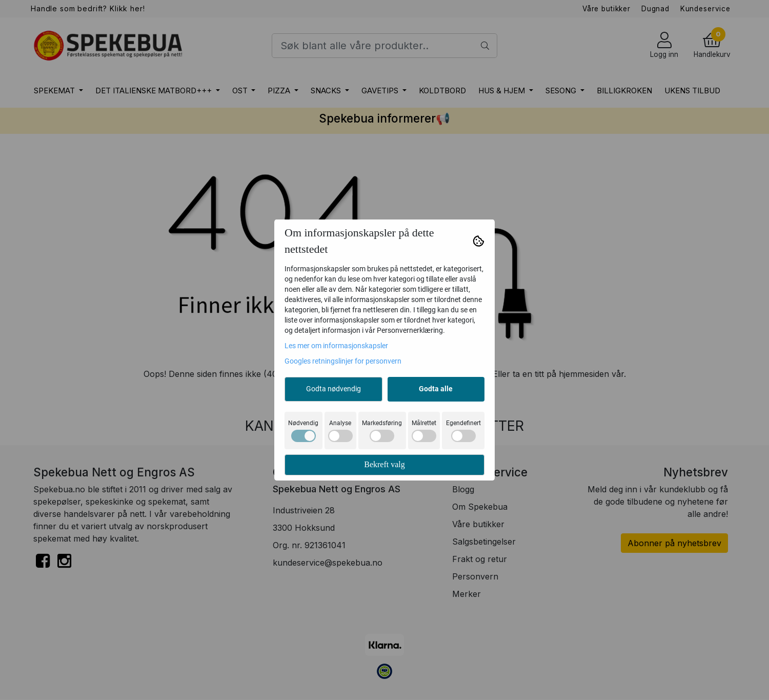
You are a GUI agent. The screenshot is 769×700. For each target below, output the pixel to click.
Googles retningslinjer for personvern (343, 361)
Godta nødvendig (333, 389)
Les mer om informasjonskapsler (336, 346)
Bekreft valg (385, 464)
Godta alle (436, 389)
